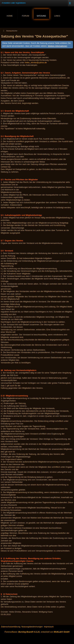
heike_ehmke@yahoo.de (36, 62)
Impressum (49, 627)
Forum (26, 16)
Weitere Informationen (57, 46)
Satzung (41, 16)
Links (57, 16)
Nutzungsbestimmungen (32, 627)
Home (10, 16)
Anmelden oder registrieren (14, 3)
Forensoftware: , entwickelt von (37, 632)
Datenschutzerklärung (11, 627)
